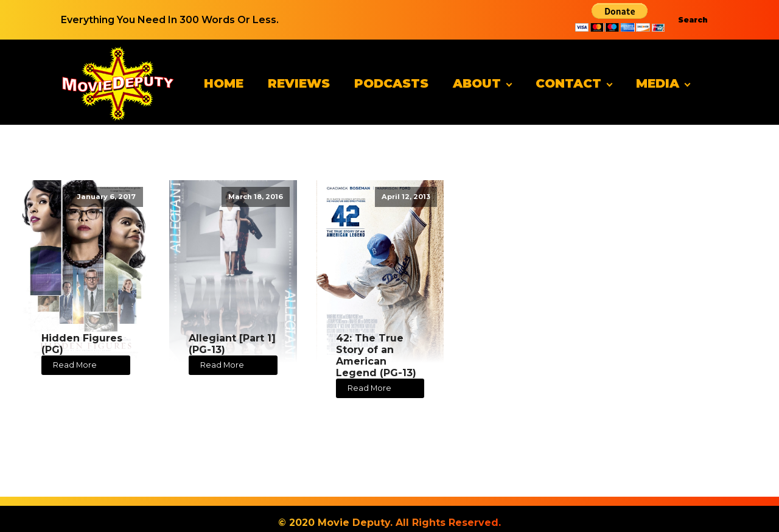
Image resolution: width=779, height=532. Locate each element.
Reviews (299, 83)
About (477, 83)
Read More (75, 365)
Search (693, 20)
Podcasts (391, 83)
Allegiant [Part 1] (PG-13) (232, 344)
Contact (568, 83)
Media (658, 83)
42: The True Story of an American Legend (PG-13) (376, 356)
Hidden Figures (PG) (82, 344)
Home (224, 83)
